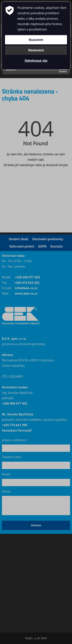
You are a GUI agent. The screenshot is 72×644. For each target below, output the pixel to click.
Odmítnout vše (36, 61)
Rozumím (36, 40)
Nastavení (36, 50)
